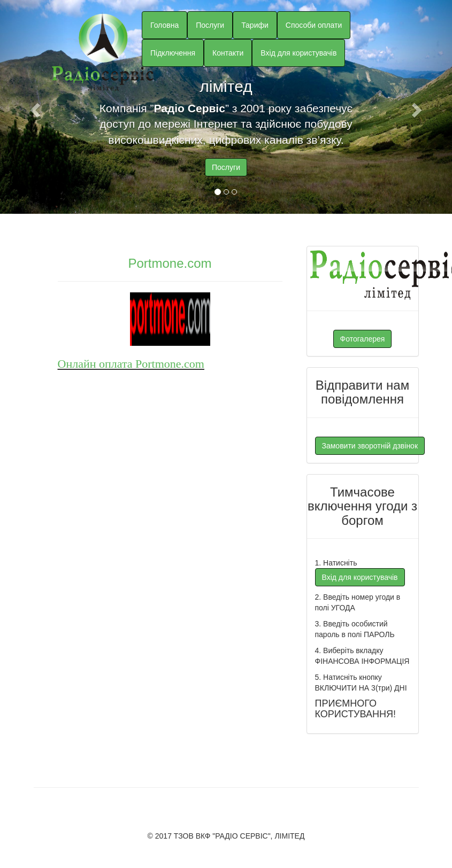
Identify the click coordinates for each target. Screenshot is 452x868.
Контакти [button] (228, 53)
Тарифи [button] (255, 25)
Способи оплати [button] (314, 25)
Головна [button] (164, 25)
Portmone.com (170, 263)
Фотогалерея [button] (363, 339)
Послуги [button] (210, 25)
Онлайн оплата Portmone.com (131, 364)
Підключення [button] (173, 53)
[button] (34, 107)
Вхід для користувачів (298, 53)
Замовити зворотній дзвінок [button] (370, 446)
